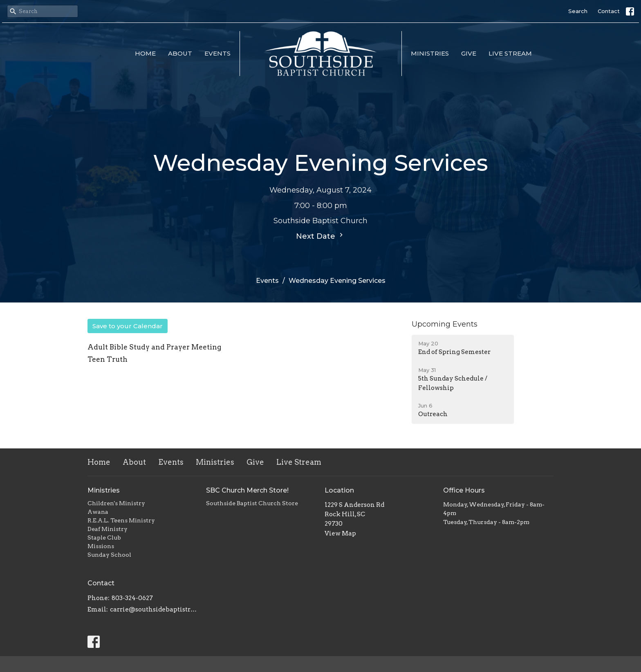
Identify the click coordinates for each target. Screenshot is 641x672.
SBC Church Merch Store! (247, 490)
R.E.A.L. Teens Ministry (121, 520)
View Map (340, 533)
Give (469, 53)
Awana (98, 512)
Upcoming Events (445, 324)
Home (145, 53)
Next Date (320, 236)
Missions (101, 546)
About (180, 53)
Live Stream (510, 53)
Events (217, 53)
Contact (609, 11)
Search (578, 11)
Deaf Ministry (108, 529)
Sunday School (109, 555)
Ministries (430, 53)
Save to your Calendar (128, 326)
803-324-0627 (132, 598)
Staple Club (104, 538)
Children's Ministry (116, 503)
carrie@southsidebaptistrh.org (154, 609)
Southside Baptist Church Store (252, 503)
